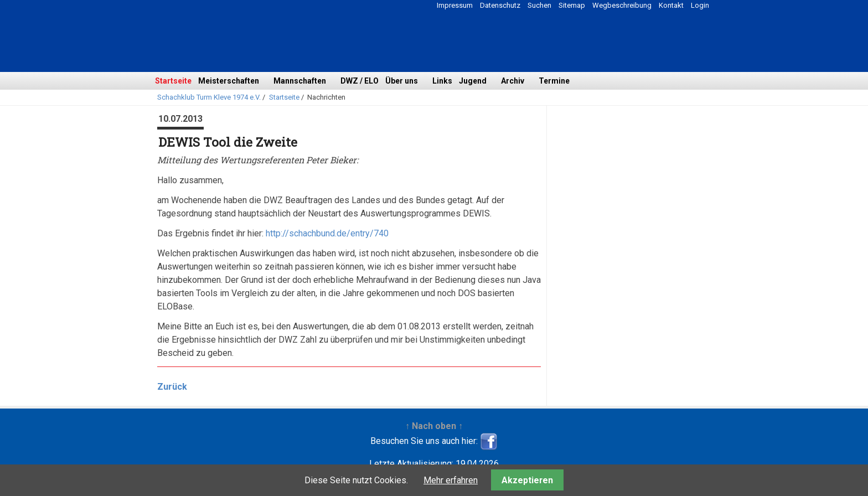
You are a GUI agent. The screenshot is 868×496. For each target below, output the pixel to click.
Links (442, 81)
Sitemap (572, 5)
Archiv (513, 81)
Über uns (402, 81)
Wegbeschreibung (622, 5)
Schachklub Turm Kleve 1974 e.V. (209, 97)
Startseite (173, 81)
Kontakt (671, 5)
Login (700, 5)
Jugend (473, 81)
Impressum (455, 5)
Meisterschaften (229, 81)
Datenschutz (500, 5)
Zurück (172, 387)
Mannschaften (300, 81)
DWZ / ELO (360, 81)
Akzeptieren (527, 480)
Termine (554, 81)
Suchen (539, 5)
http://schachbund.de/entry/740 (327, 233)
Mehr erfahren (451, 480)
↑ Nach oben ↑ (434, 426)
